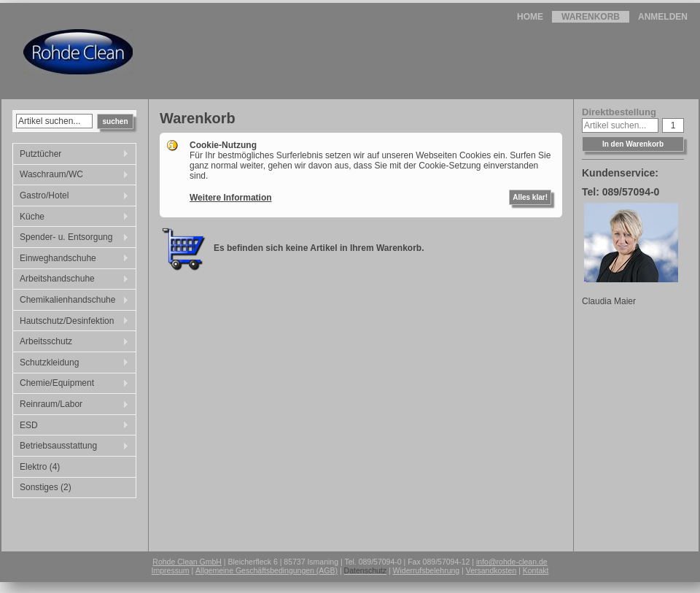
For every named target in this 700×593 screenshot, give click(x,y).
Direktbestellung (619, 112)
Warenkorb (591, 17)
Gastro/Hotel (71, 197)
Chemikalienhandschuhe (71, 301)
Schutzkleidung (71, 364)
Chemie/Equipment (71, 384)
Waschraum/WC (71, 176)
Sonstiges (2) (46, 487)
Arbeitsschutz (71, 343)
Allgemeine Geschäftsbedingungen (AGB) (267, 570)
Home (530, 17)
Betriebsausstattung (71, 447)
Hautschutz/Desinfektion (71, 322)
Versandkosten (491, 570)
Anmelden (663, 17)
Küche (71, 218)
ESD (71, 427)
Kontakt (536, 570)
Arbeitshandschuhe (71, 280)
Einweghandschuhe (71, 260)
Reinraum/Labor (71, 406)
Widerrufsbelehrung (427, 570)
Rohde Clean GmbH (187, 562)
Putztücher (71, 155)
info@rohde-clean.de (512, 562)
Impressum (171, 570)
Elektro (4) (40, 467)
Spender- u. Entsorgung (71, 239)
